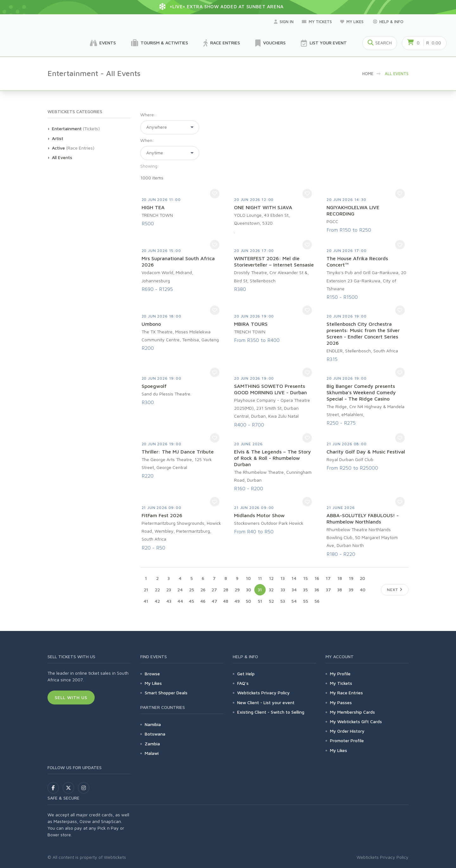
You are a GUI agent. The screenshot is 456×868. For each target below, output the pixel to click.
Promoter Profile (347, 740)
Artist (58, 138)
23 (169, 590)
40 (363, 590)
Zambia (152, 744)
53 (283, 601)
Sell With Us (71, 697)
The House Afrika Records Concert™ (357, 261)
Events (103, 43)
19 (351, 578)
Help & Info (388, 22)
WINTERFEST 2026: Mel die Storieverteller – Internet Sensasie (274, 261)
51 (260, 601)
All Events (62, 157)
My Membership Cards (352, 712)
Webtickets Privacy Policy (263, 693)
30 (249, 590)
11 (260, 578)
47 (214, 601)
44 (180, 601)
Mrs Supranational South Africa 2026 (178, 261)
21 (146, 590)
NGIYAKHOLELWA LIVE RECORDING (353, 210)
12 (271, 578)
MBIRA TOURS (251, 324)
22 (157, 590)
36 (317, 590)
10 (248, 578)
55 (306, 601)
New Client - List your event (266, 702)
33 (283, 590)
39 (351, 590)
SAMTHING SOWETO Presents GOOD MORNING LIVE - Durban (270, 389)
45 (191, 601)
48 (226, 601)
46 (203, 601)
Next (395, 590)
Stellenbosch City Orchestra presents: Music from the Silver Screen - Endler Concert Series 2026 (363, 333)
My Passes (341, 702)
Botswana (155, 734)
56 (317, 601)
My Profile (340, 674)
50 (248, 601)
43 (169, 601)
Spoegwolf (154, 386)
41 (146, 601)
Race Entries (222, 43)
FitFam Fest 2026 (162, 515)
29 (237, 590)
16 (317, 578)
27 (214, 590)
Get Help (246, 674)
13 (283, 578)
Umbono (151, 324)
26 (203, 590)
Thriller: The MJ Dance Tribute (178, 452)
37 (328, 590)
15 (306, 578)
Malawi (152, 753)
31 (260, 590)
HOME (368, 74)
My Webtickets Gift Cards (356, 721)
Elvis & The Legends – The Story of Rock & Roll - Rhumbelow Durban (272, 458)
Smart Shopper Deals (166, 693)
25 (192, 590)
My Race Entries (346, 693)
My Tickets (317, 22)
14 (294, 578)
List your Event (324, 43)
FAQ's (243, 683)
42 (157, 601)
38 (340, 590)
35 (305, 590)
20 (362, 578)
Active (58, 148)
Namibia (153, 724)
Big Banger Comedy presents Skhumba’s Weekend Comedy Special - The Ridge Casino (361, 392)
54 (294, 601)
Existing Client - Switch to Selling (271, 712)
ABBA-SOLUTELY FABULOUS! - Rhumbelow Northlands (363, 518)
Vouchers (270, 43)
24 (180, 590)
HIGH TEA (153, 207)
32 (271, 590)
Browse (152, 674)
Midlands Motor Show (259, 515)
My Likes (352, 22)
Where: (148, 115)
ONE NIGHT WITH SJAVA (263, 207)
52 (271, 601)
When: (147, 140)
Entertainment (67, 129)
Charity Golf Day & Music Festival (366, 452)
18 (340, 578)
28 (226, 590)
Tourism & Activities (160, 43)
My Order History (347, 731)
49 (237, 601)
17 (328, 578)
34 (294, 590)
